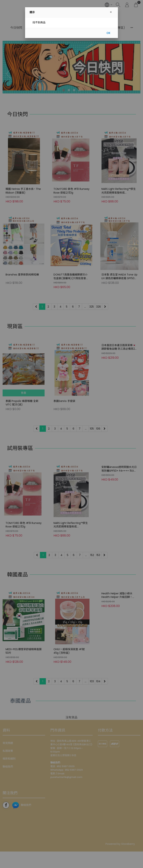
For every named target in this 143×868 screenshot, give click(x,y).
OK (108, 33)
